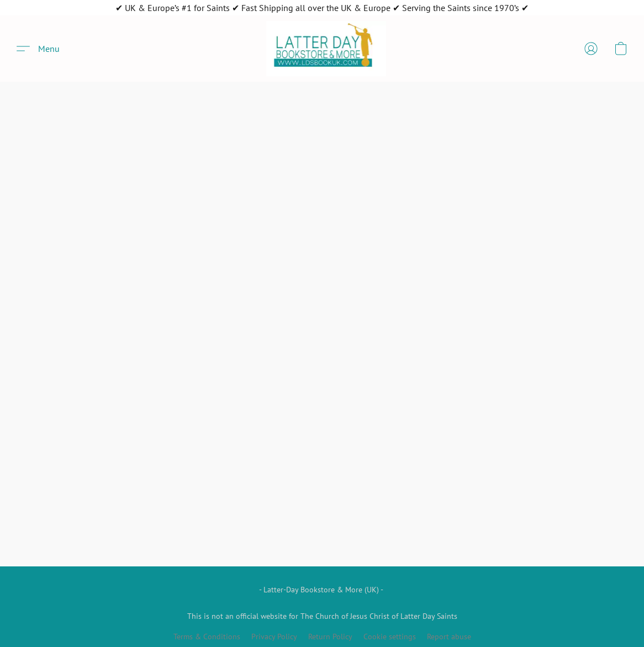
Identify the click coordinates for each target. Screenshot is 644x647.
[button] (326, 49)
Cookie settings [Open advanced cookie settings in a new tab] (390, 637)
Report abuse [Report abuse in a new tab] (449, 637)
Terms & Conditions (207, 637)
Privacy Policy (274, 637)
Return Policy (330, 637)
